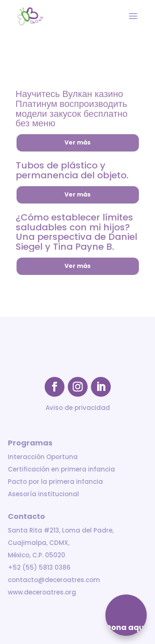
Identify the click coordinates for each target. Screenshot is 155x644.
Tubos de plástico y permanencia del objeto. (72, 170)
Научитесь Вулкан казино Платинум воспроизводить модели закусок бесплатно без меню (72, 109)
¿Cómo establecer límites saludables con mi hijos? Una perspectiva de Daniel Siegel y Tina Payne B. (76, 232)
